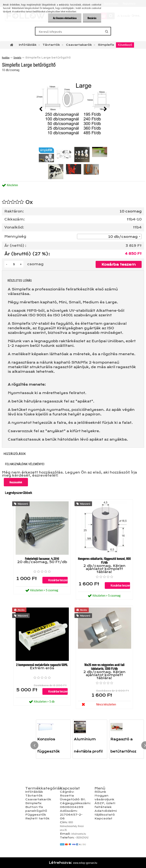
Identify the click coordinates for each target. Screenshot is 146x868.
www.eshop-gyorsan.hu (85, 863)
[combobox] (109, 236)
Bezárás (92, 18)
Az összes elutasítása (65, 18)
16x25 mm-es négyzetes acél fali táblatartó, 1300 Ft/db (104, 667)
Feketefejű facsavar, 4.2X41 (42, 559)
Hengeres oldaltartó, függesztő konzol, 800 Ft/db (104, 560)
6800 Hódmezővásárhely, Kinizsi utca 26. (72, 826)
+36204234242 (82, 837)
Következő (125, 45)
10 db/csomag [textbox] (123, 237)
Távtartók (51, 45)
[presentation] (41, 109)
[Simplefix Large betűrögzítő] (73, 109)
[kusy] (14, 264)
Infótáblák (28, 45)
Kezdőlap (6, 58)
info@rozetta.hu (79, 834)
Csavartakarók (79, 45)
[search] (107, 32)
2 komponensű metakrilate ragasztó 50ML (42, 665)
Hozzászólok (16, 482)
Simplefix (106, 45)
